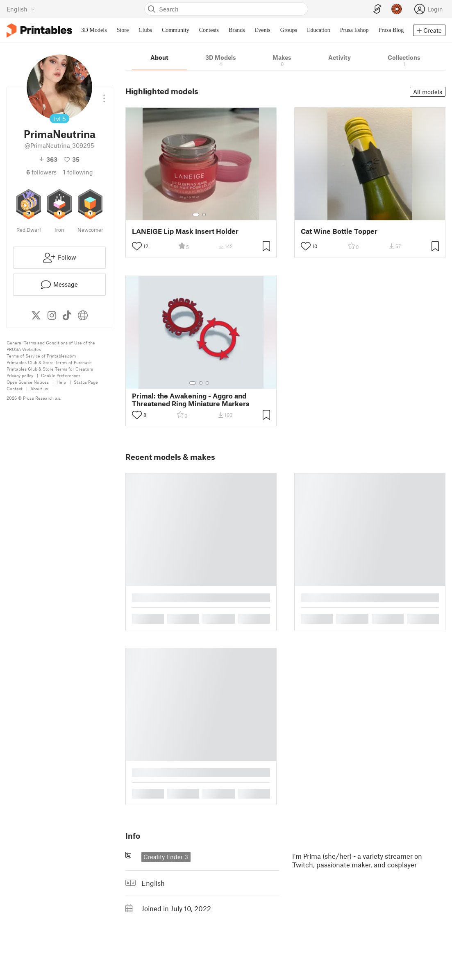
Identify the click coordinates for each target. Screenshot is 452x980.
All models (428, 92)
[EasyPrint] (377, 9)
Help (61, 382)
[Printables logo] (39, 31)
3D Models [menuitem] (94, 30)
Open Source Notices (28, 382)
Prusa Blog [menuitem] (391, 30)
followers (41, 172)
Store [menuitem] (123, 30)
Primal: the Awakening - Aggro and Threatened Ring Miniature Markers (191, 400)
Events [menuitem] (263, 30)
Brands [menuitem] (237, 30)
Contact (15, 388)
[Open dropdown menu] (104, 95)
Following (78, 172)
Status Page (86, 382)
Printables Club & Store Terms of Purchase (49, 362)
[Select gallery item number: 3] (207, 383)
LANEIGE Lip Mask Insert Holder (185, 231)
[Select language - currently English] (21, 9)
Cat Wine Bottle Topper (339, 231)
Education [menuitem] (319, 30)
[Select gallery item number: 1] (196, 215)
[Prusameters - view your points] (397, 9)
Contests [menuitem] (209, 30)
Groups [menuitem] (289, 30)
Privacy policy (20, 375)
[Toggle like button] (137, 246)
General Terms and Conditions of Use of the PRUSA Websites (51, 346)
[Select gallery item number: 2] (204, 215)
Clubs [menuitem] (145, 30)
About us (39, 388)
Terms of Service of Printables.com (41, 356)
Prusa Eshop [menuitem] (354, 30)
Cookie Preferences (61, 375)
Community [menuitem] (176, 30)
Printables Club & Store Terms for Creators (50, 369)
